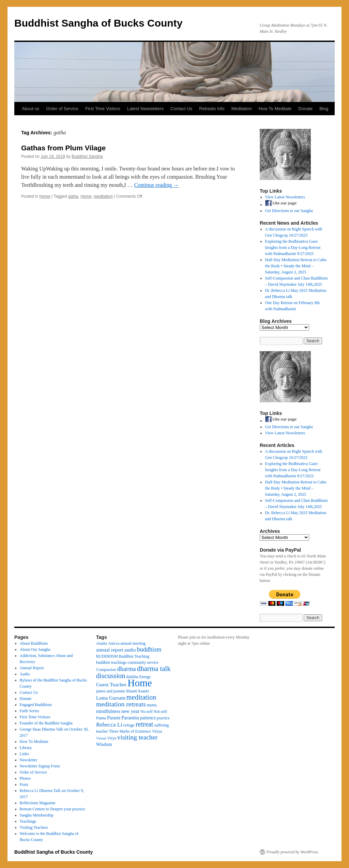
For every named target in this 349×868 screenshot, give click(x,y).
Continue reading (157, 185)
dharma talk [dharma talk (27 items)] (154, 669)
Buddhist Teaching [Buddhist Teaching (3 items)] (134, 656)
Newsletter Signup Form (40, 766)
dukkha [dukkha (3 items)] (132, 677)
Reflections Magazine (38, 803)
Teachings (28, 821)
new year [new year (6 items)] (130, 711)
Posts (24, 784)
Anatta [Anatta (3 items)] (102, 643)
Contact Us (181, 109)
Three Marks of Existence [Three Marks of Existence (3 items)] (130, 731)
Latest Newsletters (145, 109)
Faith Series (29, 711)
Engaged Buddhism (36, 705)
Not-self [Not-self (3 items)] (160, 712)
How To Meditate (275, 109)
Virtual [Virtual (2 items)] (101, 738)
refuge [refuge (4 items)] (129, 725)
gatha (73, 196)
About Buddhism (34, 643)
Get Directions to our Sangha (289, 211)
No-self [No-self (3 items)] (147, 712)
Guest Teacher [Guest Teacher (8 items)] (111, 684)
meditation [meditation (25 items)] (141, 697)
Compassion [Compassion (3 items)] (106, 670)
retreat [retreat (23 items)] (144, 724)
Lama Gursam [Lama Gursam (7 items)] (111, 698)
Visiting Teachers (34, 827)
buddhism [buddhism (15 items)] (149, 649)
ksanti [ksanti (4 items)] (144, 691)
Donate (305, 109)
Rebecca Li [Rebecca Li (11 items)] (109, 725)
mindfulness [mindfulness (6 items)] (108, 711)
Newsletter (29, 760)
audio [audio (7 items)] (130, 650)
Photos (25, 778)
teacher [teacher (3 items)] (102, 731)
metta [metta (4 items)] (152, 705)
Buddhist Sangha (87, 156)
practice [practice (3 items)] (163, 718)
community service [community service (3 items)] (143, 662)
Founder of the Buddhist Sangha (46, 723)
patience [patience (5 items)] (148, 718)
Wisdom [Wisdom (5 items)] (104, 744)
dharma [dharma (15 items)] (127, 669)
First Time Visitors (103, 109)
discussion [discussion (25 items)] (111, 676)
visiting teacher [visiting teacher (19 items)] (137, 737)
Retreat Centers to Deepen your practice (52, 809)
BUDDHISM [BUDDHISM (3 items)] (107, 656)
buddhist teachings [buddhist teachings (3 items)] (111, 662)
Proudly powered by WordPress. (293, 852)
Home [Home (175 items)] (140, 683)
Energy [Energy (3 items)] (145, 677)
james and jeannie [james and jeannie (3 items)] (111, 691)
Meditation (242, 109)
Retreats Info (212, 109)
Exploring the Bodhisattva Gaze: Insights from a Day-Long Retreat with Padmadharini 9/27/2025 (293, 248)
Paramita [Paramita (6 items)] (130, 718)
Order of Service (62, 109)
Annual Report (32, 668)
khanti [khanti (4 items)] (132, 691)
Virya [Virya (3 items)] (112, 738)
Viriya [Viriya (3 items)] (157, 731)
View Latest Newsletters (285, 197)
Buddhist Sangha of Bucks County (98, 23)
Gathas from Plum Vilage (63, 148)
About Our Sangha (35, 649)
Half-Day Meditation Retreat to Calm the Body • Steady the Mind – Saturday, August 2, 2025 (296, 266)
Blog (324, 109)
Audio (25, 674)
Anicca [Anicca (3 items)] (114, 643)
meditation (103, 196)
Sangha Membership (37, 815)
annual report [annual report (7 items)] (110, 650)
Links (24, 754)
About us (31, 109)
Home (45, 196)
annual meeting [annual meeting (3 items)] (133, 643)
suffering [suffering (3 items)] (161, 725)
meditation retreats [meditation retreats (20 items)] (121, 704)
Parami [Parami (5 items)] (114, 718)
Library (26, 748)
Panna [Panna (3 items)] (101, 718)
